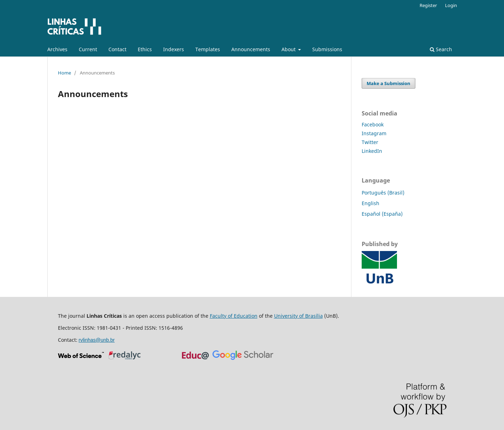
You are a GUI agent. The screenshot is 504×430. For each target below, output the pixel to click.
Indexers (174, 49)
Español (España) (382, 214)
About (289, 49)
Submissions (327, 49)
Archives (57, 49)
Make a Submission (389, 83)
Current (88, 49)
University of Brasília (298, 316)
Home (64, 73)
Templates (208, 49)
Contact (117, 49)
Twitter (370, 142)
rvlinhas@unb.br (97, 340)
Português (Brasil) (383, 193)
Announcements (251, 49)
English (370, 203)
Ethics (145, 49)
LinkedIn (372, 151)
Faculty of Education (234, 316)
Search (441, 49)
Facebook (373, 124)
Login (451, 5)
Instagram (374, 133)
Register (428, 5)
